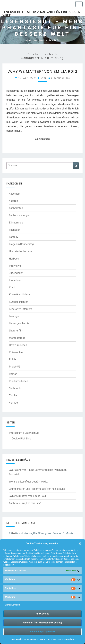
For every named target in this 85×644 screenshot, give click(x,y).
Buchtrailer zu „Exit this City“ (25, 503)
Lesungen (15, 316)
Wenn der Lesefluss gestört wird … (28, 482)
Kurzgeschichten (19, 302)
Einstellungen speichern (42, 632)
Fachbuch (15, 230)
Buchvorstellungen (20, 215)
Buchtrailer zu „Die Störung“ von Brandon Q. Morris (45, 533)
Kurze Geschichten (20, 294)
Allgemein (15, 194)
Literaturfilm (16, 330)
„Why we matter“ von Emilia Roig (43, 71)
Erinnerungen (17, 222)
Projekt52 (15, 367)
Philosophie (16, 352)
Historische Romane (21, 251)
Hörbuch (14, 259)
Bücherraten (16, 208)
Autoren (13, 201)
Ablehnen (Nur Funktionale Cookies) (42, 623)
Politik (13, 359)
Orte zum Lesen (18, 345)
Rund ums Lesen (18, 381)
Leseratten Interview (21, 309)
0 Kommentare (61, 78)
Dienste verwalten (13, 605)
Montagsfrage (17, 338)
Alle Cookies (43, 614)
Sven (44, 78)
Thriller (13, 395)
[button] (80, 544)
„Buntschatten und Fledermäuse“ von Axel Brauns (37, 489)
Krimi (12, 287)
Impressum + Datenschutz (38, 639)
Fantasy (14, 237)
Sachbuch (15, 388)
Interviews (15, 266)
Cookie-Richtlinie (18, 639)
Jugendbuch (16, 273)
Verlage (13, 403)
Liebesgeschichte (19, 323)
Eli (10, 533)
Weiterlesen (44, 139)
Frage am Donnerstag (21, 244)
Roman (13, 374)
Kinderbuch (16, 280)
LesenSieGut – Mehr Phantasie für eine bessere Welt (42, 13)
